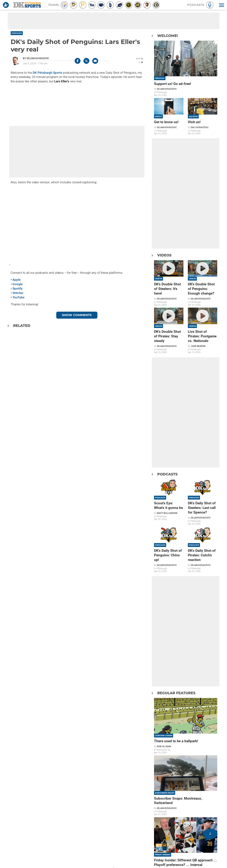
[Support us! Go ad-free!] (186, 69)
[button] (221, 5)
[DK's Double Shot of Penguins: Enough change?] (203, 283)
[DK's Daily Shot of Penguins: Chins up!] (169, 550)
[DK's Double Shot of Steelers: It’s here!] (169, 283)
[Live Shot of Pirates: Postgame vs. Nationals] (203, 331)
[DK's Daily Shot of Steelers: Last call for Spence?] (203, 502)
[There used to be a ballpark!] (186, 726)
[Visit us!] (203, 116)
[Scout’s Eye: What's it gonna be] (169, 500)
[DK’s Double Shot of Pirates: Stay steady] (169, 331)
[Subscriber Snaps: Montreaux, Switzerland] (186, 786)
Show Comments (77, 315)
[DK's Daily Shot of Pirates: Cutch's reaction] (203, 550)
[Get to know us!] (169, 116)
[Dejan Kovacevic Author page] (36, 58)
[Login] (7, 5)
